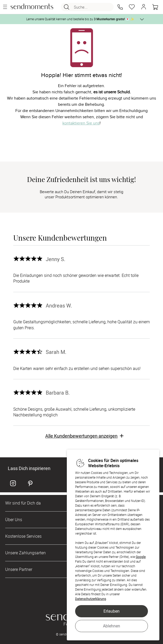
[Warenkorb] (155, 7)
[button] (120, 7)
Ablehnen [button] (112, 626)
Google (141, 557)
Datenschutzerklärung (91, 599)
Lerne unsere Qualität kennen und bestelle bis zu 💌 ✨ (80, 19)
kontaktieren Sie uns (81, 123)
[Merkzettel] (132, 7)
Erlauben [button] (112, 611)
